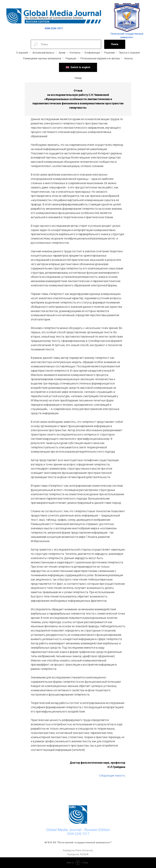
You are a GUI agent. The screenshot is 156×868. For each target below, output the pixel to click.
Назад (78, 78)
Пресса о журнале (129, 53)
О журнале (22, 53)
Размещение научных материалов (42, 58)
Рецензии (109, 53)
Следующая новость (112, 775)
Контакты (75, 53)
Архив (62, 53)
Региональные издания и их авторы (100, 58)
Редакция (71, 58)
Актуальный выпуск (43, 53)
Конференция (92, 53)
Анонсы (129, 58)
